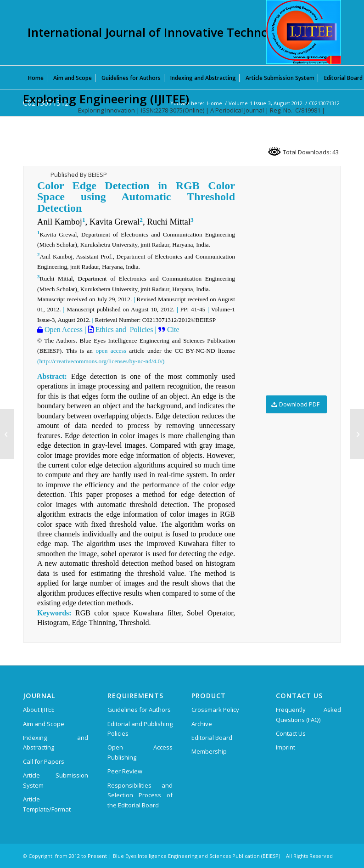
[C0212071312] (7, 434)
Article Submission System (56, 780)
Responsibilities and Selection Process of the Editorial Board (140, 795)
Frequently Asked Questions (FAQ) (308, 714)
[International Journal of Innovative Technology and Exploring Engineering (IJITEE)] (304, 32)
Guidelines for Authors (139, 710)
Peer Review (125, 771)
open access (111, 351)
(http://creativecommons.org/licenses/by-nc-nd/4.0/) (101, 361)
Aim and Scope (44, 724)
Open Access (63, 330)
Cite (173, 330)
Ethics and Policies (123, 330)
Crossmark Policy (215, 710)
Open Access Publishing (140, 752)
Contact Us (291, 733)
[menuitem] (36, 78)
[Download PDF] (296, 404)
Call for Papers (44, 761)
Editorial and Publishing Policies (140, 729)
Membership (209, 751)
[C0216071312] (357, 434)
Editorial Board (212, 738)
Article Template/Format (47, 804)
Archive (202, 724)
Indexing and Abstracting (56, 742)
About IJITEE (39, 710)
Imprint (286, 747)
